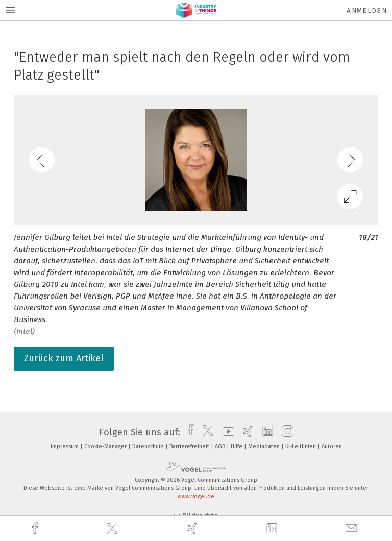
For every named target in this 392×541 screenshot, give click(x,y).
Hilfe (237, 446)
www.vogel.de (196, 496)
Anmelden (367, 10)
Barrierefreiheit (190, 446)
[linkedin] (273, 529)
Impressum (65, 446)
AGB (221, 446)
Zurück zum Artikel (64, 358)
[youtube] (226, 432)
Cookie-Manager (106, 446)
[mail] (353, 528)
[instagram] (285, 432)
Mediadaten (265, 446)
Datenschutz (149, 446)
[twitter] (113, 529)
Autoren (332, 446)
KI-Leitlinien (301, 446)
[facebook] (36, 528)
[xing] (193, 528)
